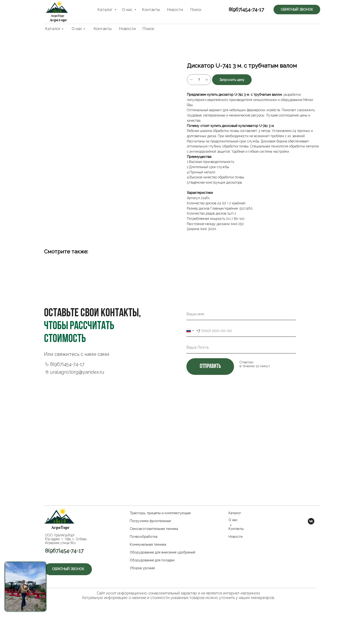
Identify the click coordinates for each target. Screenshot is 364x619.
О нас (77, 29)
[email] (241, 347)
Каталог (53, 29)
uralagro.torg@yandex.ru (77, 372)
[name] (241, 314)
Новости (127, 29)
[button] (299, 12)
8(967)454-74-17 (241, 12)
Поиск (148, 29)
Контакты (103, 29)
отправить (210, 366)
